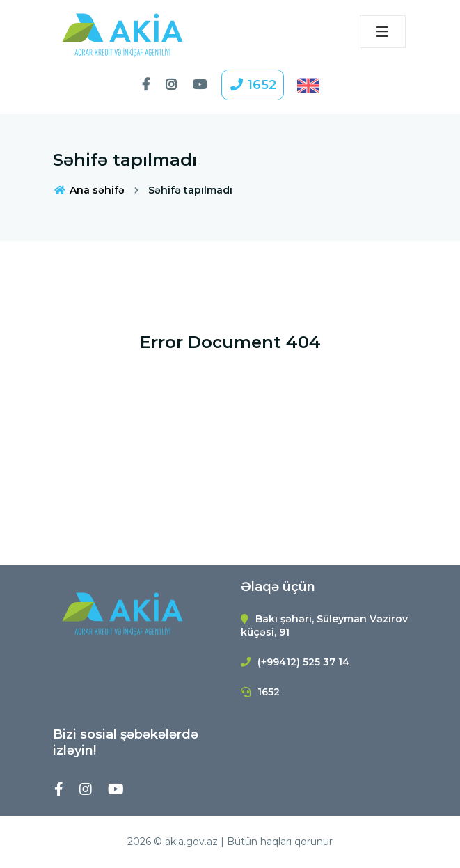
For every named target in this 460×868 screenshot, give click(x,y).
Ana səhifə (89, 190)
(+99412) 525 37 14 (303, 662)
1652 (253, 85)
